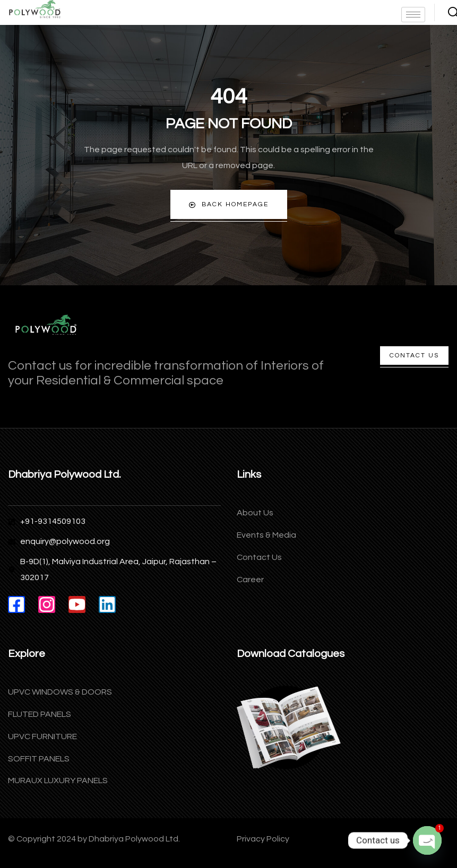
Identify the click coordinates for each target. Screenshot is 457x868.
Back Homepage (229, 205)
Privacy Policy (263, 839)
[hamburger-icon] (413, 15)
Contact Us (414, 356)
